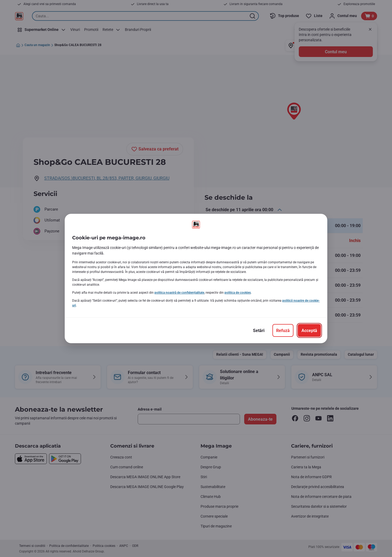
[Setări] (259, 330)
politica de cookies (238, 293)
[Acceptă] (309, 330)
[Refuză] (283, 330)
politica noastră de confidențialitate (179, 293)
